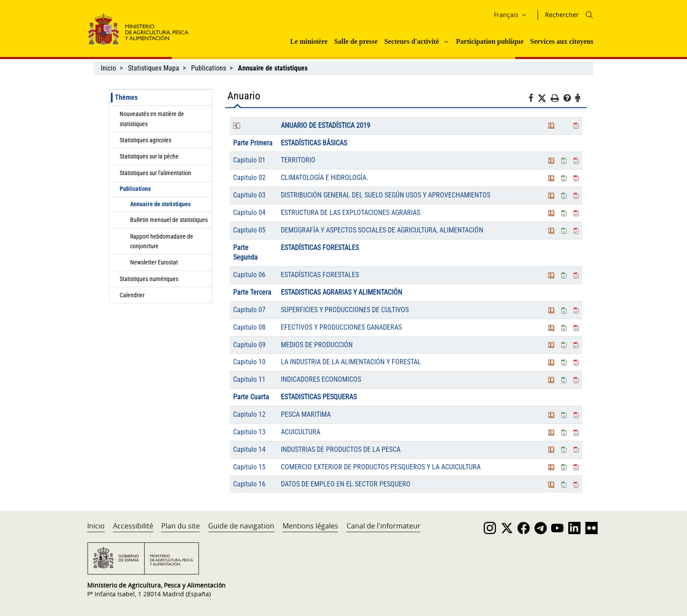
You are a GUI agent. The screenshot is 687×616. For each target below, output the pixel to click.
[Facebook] (533, 99)
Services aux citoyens (562, 41)
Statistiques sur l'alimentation (155, 173)
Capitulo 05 (249, 230)
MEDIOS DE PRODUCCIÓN (317, 345)
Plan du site (181, 526)
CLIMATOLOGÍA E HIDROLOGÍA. (324, 178)
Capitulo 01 (249, 160)
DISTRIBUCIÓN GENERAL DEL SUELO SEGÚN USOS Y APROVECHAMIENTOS (386, 195)
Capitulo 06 (249, 275)
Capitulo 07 (249, 310)
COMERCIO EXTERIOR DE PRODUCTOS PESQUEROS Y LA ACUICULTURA (381, 467)
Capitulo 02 (249, 178)
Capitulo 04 (249, 213)
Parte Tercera (252, 292)
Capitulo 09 (249, 345)
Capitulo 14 (249, 449)
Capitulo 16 (249, 484)
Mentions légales (310, 526)
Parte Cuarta (251, 397)
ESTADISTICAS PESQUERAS (319, 397)
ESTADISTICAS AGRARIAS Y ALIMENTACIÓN (342, 292)
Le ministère (309, 41)
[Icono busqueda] (589, 15)
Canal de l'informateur (384, 526)
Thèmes (126, 97)
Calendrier (132, 295)
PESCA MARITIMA (306, 414)
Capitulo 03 (249, 195)
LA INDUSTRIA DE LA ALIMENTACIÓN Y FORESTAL (351, 362)
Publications (209, 68)
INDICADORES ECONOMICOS (321, 379)
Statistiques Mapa (154, 68)
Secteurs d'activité (412, 41)
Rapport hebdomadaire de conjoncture (162, 241)
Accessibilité (133, 526)
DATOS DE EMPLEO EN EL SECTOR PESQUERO (346, 484)
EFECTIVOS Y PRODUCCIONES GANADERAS (341, 327)
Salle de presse (356, 41)
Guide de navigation (241, 526)
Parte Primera (253, 143)
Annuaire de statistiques (160, 204)
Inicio (108, 68)
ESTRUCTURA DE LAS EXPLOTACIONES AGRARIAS (351, 213)
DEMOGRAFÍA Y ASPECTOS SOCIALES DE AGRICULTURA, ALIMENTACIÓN (382, 230)
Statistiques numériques (149, 279)
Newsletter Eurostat (154, 262)
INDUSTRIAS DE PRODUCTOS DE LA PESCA (341, 449)
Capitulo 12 (249, 414)
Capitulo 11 (249, 379)
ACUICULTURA (301, 432)
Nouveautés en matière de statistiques (152, 119)
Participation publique (490, 41)
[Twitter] (544, 99)
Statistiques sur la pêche (149, 156)
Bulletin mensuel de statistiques (169, 220)
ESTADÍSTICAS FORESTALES (320, 248)
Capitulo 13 (249, 432)
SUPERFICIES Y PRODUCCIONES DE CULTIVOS (345, 310)
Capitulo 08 (249, 327)
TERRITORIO (298, 160)
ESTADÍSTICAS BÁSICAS (314, 143)
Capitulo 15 (249, 467)
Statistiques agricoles (145, 140)
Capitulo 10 (249, 362)
